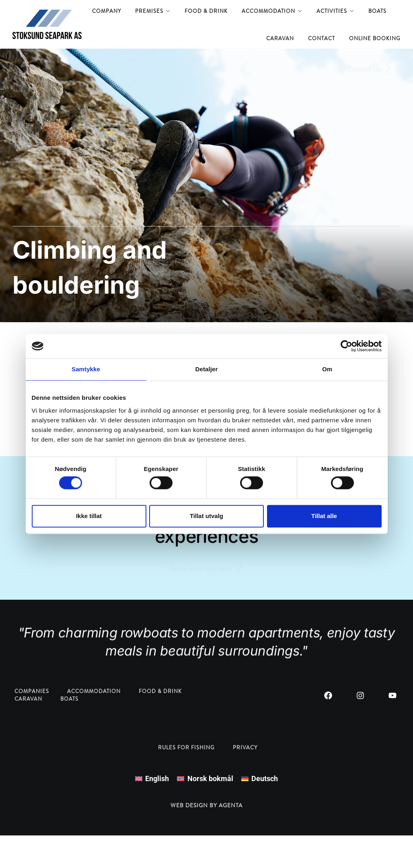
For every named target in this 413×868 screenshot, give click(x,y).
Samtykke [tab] (86, 369)
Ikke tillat (89, 516)
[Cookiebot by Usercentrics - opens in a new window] (346, 346)
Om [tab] (327, 369)
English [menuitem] (157, 779)
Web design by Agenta (206, 805)
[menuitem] (152, 779)
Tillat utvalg (206, 516)
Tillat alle (324, 516)
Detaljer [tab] (207, 369)
